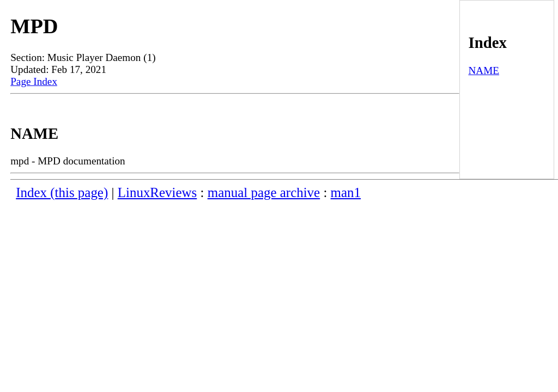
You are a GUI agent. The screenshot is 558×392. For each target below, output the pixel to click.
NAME (484, 71)
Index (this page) (62, 192)
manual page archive (264, 192)
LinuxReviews (157, 192)
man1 (346, 192)
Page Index (34, 81)
